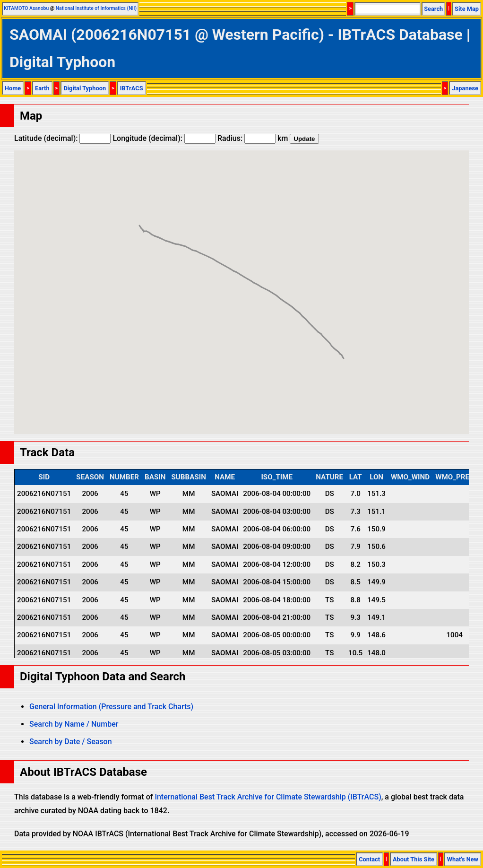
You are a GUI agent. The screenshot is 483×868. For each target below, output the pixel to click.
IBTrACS (132, 88)
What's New (463, 859)
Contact (369, 859)
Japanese (465, 88)
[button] (344, 350)
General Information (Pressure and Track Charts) (111, 707)
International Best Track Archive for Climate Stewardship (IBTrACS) (268, 797)
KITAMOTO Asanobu (26, 8)
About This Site (414, 859)
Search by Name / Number (74, 724)
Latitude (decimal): (62, 138)
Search (433, 9)
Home (13, 88)
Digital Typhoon (85, 88)
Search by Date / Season (71, 742)
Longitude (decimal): (164, 138)
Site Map (467, 9)
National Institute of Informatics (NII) (96, 8)
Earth (42, 88)
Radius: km (253, 138)
